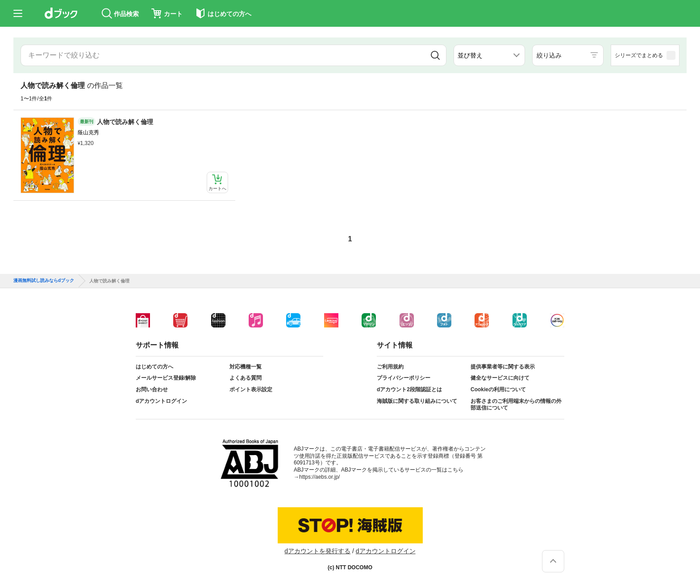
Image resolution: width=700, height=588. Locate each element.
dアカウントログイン (161, 401)
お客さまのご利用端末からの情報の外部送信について (516, 405)
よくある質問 (246, 378)
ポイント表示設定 (251, 389)
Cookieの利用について (498, 389)
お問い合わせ (152, 389)
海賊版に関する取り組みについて (417, 401)
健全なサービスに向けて (500, 378)
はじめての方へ (154, 367)
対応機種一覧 (246, 367)
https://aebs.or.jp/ (319, 477)
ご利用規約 (390, 367)
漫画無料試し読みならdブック (44, 281)
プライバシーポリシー (404, 378)
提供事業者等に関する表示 (503, 367)
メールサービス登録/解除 (166, 378)
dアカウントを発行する (317, 551)
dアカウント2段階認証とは (409, 389)
